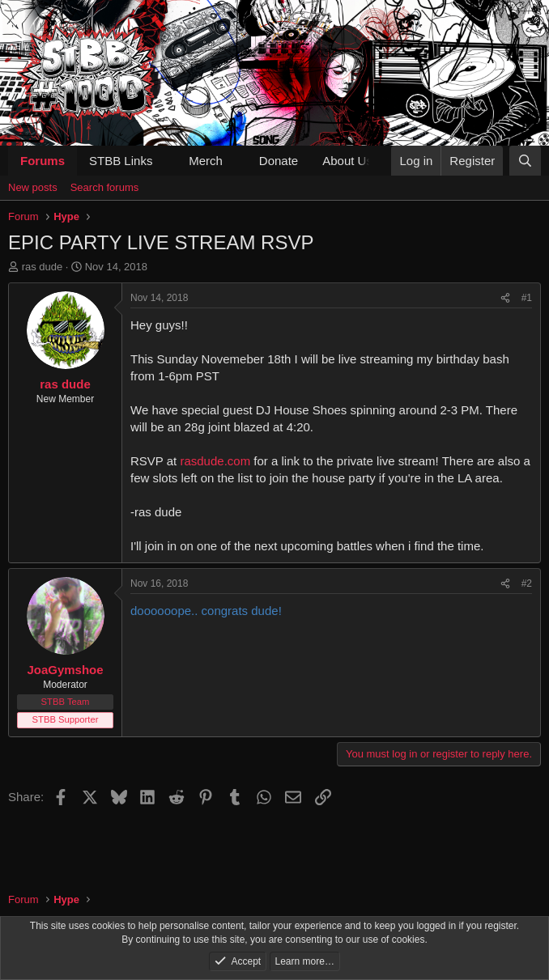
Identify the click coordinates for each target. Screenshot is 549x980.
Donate (279, 161)
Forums (43, 161)
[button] (165, 161)
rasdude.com (215, 461)
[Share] (505, 298)
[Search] (525, 161)
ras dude (43, 267)
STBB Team (66, 702)
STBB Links (121, 161)
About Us (347, 161)
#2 (527, 583)
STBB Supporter (66, 719)
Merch (206, 161)
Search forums (105, 187)
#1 (527, 298)
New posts (33, 187)
